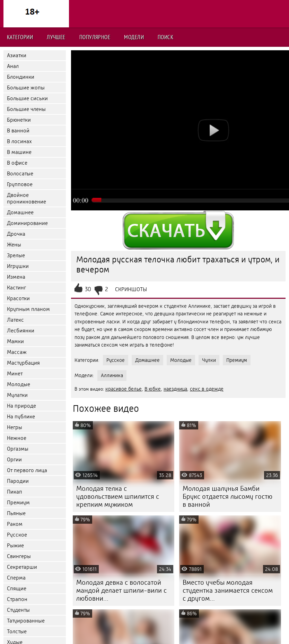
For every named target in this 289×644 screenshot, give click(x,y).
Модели (134, 37)
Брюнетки (19, 120)
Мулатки (17, 395)
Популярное (95, 37)
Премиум (18, 502)
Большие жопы (26, 88)
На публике (21, 416)
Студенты (18, 610)
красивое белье (124, 389)
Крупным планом (28, 309)
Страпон (17, 599)
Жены (14, 245)
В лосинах (19, 141)
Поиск (165, 37)
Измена (16, 277)
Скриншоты (131, 289)
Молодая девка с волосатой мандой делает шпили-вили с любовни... (121, 590)
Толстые (17, 631)
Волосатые (20, 173)
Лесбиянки (21, 330)
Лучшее (56, 37)
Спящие (17, 588)
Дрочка (16, 234)
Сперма (16, 578)
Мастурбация (23, 363)
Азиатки (17, 55)
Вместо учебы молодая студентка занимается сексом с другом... (228, 590)
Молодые (19, 384)
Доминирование (27, 223)
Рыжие (15, 545)
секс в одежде (207, 389)
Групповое (20, 184)
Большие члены (26, 109)
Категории (20, 37)
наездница (175, 389)
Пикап (15, 492)
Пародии (18, 481)
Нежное (17, 438)
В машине (19, 152)
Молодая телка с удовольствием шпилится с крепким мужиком (118, 497)
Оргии (14, 459)
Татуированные (26, 621)
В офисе (17, 163)
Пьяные (16, 513)
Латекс (15, 320)
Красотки (18, 298)
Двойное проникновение (27, 198)
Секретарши (22, 567)
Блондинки (21, 77)
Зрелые (16, 255)
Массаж (17, 352)
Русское (17, 535)
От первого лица (27, 470)
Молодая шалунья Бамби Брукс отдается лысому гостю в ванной (227, 497)
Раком (15, 524)
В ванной (18, 130)
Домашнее (20, 212)
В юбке (153, 389)
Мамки (15, 341)
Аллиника (112, 375)
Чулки (209, 360)
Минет (15, 373)
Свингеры (19, 556)
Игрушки (18, 266)
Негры (15, 427)
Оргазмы (18, 449)
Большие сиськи (27, 98)
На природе (21, 406)
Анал (13, 66)
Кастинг (16, 288)
